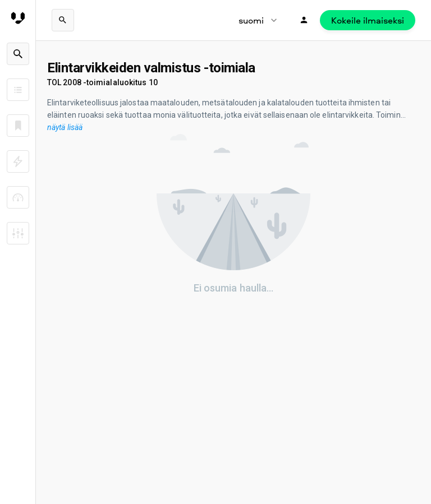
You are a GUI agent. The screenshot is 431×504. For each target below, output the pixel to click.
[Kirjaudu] (304, 20)
